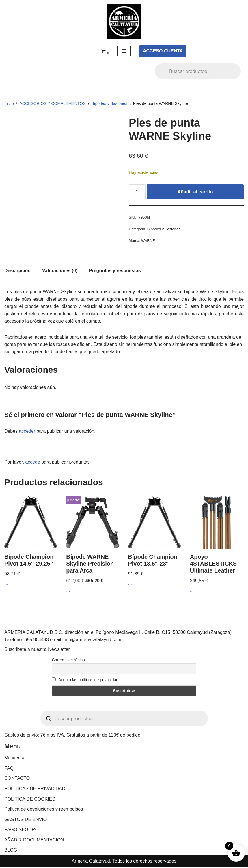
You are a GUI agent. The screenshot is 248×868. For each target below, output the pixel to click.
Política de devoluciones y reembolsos (44, 810)
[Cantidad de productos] (137, 192)
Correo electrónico (68, 661)
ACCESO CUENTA (163, 51)
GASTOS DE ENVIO (26, 820)
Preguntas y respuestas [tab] (115, 271)
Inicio (9, 103)
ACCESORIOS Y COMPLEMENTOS (53, 103)
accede (33, 463)
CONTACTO (17, 779)
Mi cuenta (14, 759)
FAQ (9, 769)
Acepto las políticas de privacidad (85, 681)
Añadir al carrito (195, 192)
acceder (27, 432)
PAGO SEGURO (22, 831)
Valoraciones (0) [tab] (60, 271)
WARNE (148, 241)
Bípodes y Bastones (109, 103)
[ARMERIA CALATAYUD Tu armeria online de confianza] (124, 21)
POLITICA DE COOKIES (30, 800)
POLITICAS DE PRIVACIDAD (35, 789)
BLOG (11, 851)
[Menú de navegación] (124, 51)
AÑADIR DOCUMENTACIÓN (34, 841)
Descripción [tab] (18, 271)
